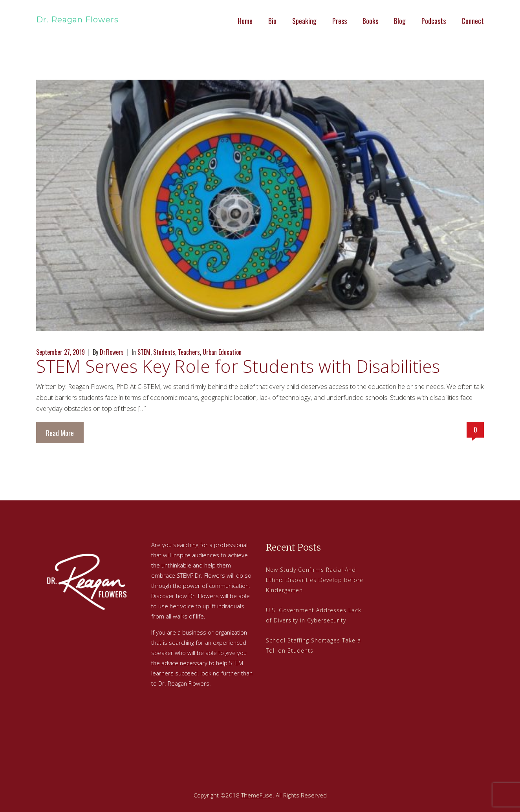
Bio (272, 21)
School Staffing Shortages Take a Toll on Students (313, 645)
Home (245, 21)
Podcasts (434, 21)
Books (370, 21)
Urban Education (222, 352)
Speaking (304, 21)
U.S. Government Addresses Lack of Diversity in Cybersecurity (314, 615)
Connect (473, 21)
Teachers (189, 352)
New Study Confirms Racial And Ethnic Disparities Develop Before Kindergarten (315, 580)
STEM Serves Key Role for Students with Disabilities (238, 366)
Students (164, 352)
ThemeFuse (257, 795)
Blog (400, 21)
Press (340, 21)
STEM (144, 352)
